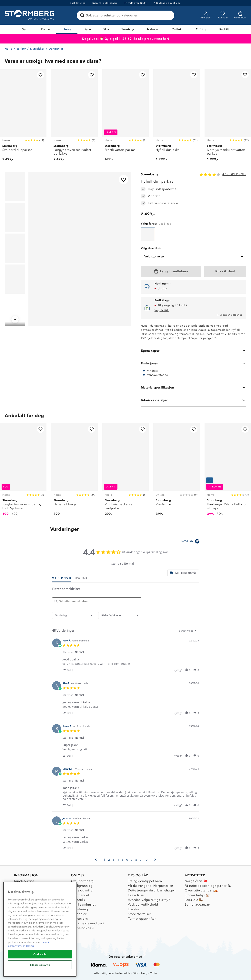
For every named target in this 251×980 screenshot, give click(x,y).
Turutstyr (128, 29)
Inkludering (79, 909)
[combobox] (74, 615)
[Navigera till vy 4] (15, 279)
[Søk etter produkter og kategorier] (126, 15)
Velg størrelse (194, 256)
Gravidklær (136, 895)
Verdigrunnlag (82, 886)
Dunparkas (56, 49)
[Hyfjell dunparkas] (148, 234)
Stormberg (149, 174)
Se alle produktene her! (151, 39)
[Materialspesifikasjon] (194, 387)
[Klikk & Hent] (225, 271)
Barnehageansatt (197, 904)
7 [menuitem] (132, 860)
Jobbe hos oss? (83, 928)
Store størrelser (139, 914)
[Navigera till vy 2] (15, 217)
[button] (69, 670)
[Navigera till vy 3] (15, 248)
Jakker (21, 49)
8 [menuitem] (136, 860)
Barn (87, 29)
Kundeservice (24, 881)
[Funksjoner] (194, 363)
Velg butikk (162, 310)
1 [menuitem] (105, 860)
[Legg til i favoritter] (40, 75)
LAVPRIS (200, 29)
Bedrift (224, 29)
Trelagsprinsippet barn (145, 881)
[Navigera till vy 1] (15, 187)
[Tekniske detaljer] (194, 400)
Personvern (79, 919)
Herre (67, 29)
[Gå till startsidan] (30, 15)
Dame (46, 29)
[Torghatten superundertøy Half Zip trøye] (23, 472)
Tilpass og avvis (40, 965)
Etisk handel (80, 895)
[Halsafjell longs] (74, 472)
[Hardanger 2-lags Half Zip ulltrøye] (228, 472)
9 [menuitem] (141, 860)
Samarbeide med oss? (88, 923)
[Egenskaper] (194, 351)
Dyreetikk (78, 900)
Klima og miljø (82, 890)
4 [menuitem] (118, 860)
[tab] (183, 573)
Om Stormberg (82, 881)
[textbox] (198, 632)
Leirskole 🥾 (194, 900)
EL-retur (134, 909)
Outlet (176, 29)
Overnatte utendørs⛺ (201, 890)
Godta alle (40, 954)
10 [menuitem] (146, 860)
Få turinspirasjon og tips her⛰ (208, 886)
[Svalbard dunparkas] (23, 117)
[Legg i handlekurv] (171, 271)
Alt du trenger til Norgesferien (150, 886)
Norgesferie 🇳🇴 (196, 881)
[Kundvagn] (240, 15)
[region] (40, 929)
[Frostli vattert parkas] (126, 117)
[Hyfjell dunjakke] (177, 117)
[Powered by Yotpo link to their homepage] (191, 542)
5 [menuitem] (123, 860)
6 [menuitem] (127, 860)
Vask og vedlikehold (143, 904)
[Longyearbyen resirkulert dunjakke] (74, 117)
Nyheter (153, 29)
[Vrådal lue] (177, 472)
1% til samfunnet (83, 904)
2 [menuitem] (109, 860)
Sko (106, 29)
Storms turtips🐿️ (197, 895)
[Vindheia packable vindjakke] (126, 472)
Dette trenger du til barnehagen (152, 890)
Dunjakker (37, 49)
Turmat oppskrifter (142, 919)
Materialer (79, 914)
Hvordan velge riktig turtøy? (149, 900)
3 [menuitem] (114, 860)
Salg (25, 29)
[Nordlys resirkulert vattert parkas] (228, 117)
